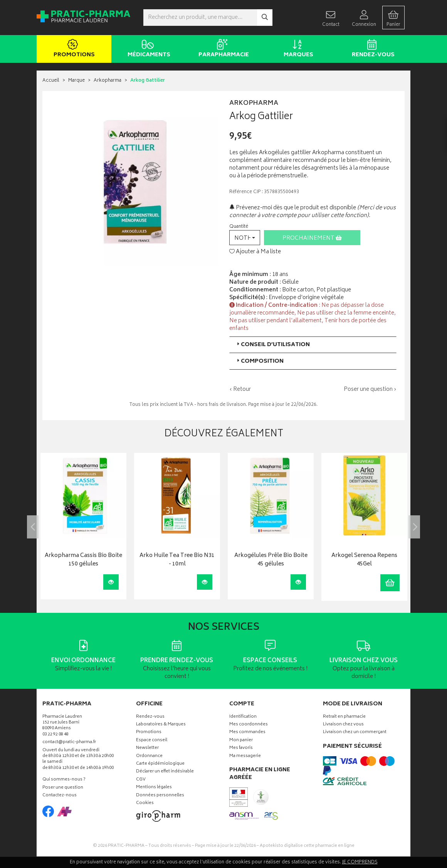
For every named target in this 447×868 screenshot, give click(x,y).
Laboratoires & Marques (161, 725)
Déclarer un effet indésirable (165, 772)
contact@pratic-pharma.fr (69, 743)
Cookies (145, 803)
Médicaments (147, 49)
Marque (76, 81)
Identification (243, 717)
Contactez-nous (60, 796)
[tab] (313, 345)
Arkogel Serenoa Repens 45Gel (364, 560)
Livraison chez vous (343, 725)
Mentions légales (154, 788)
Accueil (51, 81)
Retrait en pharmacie (344, 717)
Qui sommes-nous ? (64, 780)
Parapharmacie (222, 49)
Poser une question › (370, 390)
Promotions (73, 49)
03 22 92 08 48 (55, 735)
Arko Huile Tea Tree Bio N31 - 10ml (177, 560)
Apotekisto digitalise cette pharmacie (307, 846)
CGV (141, 780)
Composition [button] (260, 361)
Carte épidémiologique (160, 764)
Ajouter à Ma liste (255, 252)
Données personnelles (160, 796)
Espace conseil (152, 741)
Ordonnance (149, 756)
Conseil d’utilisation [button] (273, 345)
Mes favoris (241, 748)
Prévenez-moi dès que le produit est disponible (293, 208)
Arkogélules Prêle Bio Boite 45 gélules (271, 560)
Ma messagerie (245, 756)
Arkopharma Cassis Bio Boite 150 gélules (83, 560)
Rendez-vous (372, 49)
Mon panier (241, 741)
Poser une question (63, 788)
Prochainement (312, 238)
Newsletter (147, 748)
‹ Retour (240, 389)
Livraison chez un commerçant (355, 733)
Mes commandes (247, 733)
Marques (297, 49)
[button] (245, 238)
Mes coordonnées (249, 725)
